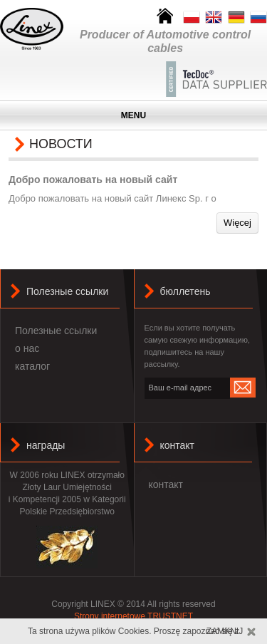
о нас (27, 348)
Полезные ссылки (56, 331)
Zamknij (225, 631)
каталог (32, 366)
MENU (133, 115)
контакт (178, 445)
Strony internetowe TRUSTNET (133, 616)
